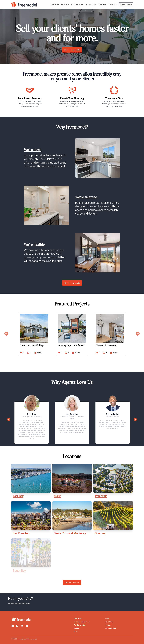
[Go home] (21, 619)
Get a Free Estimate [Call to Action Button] (72, 50)
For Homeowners (77, 4)
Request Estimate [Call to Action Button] (72, 582)
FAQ (107, 619)
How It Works (54, 4)
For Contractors (80, 625)
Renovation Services (82, 622)
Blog (76, 631)
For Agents (65, 4)
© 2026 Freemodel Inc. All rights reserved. (24, 639)
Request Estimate (126, 4)
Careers (108, 625)
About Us (109, 622)
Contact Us (112, 4)
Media (76, 628)
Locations (78, 619)
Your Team (102, 4)
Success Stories (91, 4)
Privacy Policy (111, 628)
